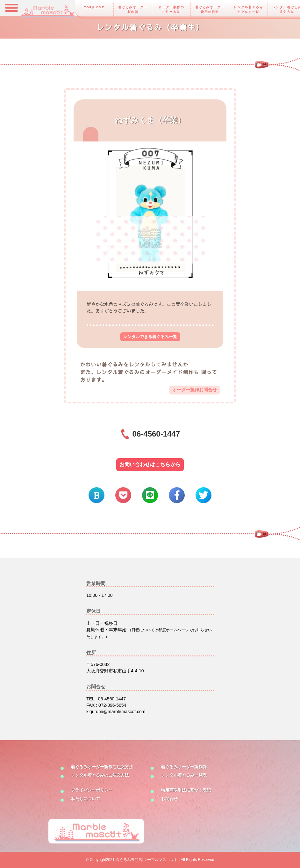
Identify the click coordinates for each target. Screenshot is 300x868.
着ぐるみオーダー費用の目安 (210, 10)
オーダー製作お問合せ (195, 390)
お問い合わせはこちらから (150, 464)
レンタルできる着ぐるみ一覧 (150, 337)
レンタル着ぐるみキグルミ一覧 (249, 10)
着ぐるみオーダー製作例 (133, 10)
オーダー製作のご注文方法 (171, 10)
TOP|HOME (94, 7)
